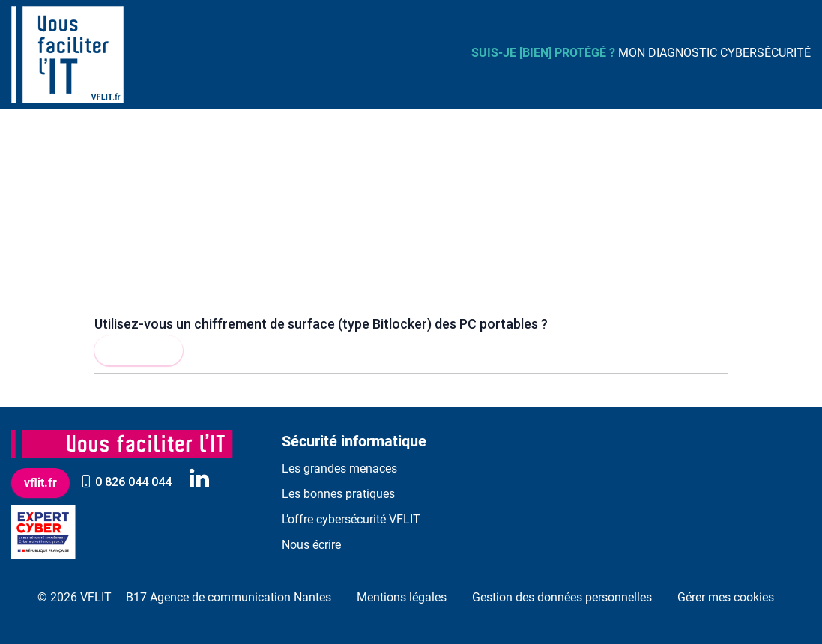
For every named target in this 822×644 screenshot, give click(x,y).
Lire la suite (139, 350)
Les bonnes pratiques (338, 494)
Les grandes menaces (339, 468)
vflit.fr (40, 483)
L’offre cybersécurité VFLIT (351, 519)
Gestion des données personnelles (562, 597)
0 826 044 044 (126, 482)
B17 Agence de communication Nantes (229, 597)
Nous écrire (311, 545)
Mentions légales (402, 597)
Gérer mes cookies (726, 597)
